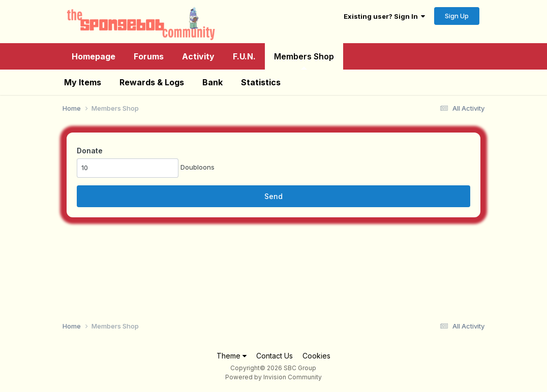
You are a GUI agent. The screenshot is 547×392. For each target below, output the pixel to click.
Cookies (316, 356)
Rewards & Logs (152, 82)
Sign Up (457, 16)
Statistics (261, 82)
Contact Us (275, 356)
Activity (198, 56)
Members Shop (304, 60)
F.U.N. (244, 56)
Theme (232, 356)
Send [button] (273, 196)
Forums (149, 56)
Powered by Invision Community (273, 377)
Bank (212, 82)
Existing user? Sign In (384, 16)
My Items (83, 82)
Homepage (94, 56)
